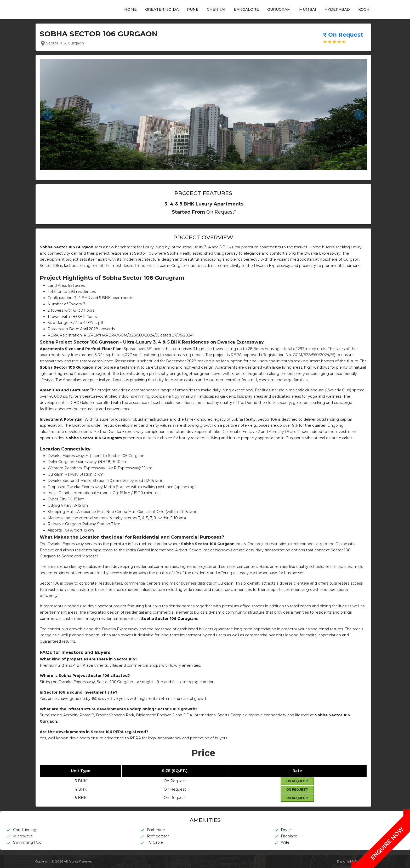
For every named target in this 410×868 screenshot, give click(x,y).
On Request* (297, 781)
